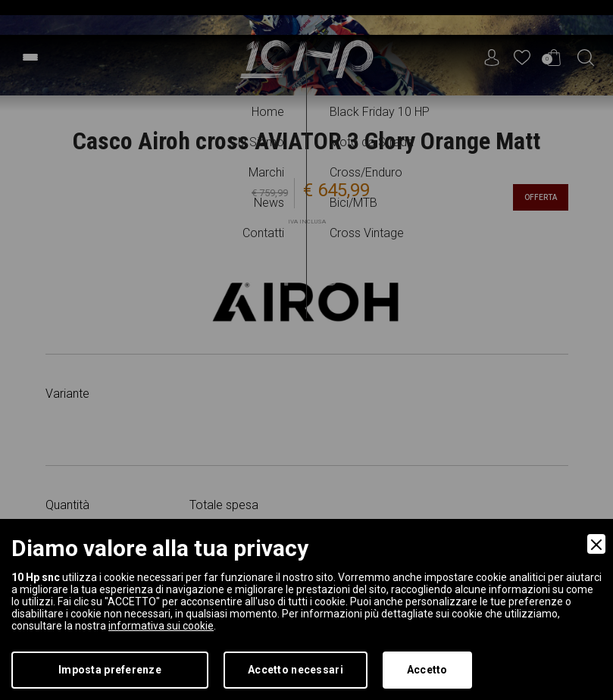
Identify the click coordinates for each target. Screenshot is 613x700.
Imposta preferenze (110, 670)
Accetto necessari (296, 670)
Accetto (427, 670)
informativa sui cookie (161, 626)
